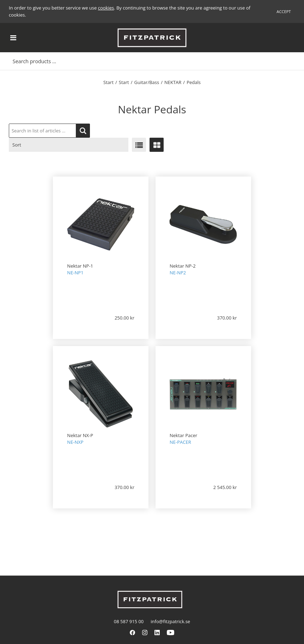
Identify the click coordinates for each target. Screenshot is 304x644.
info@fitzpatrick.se (170, 621)
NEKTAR (173, 82)
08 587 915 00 (129, 621)
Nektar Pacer (183, 435)
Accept (284, 11)
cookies (106, 8)
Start (108, 82)
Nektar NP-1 (80, 266)
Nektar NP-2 (183, 266)
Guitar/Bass (147, 82)
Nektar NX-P (80, 435)
